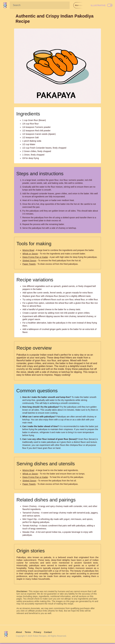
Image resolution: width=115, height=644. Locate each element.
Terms (28, 632)
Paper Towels (29, 264)
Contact (48, 632)
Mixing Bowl (28, 250)
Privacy (37, 632)
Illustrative (98, 5)
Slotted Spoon (29, 261)
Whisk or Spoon (30, 254)
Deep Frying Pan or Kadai (35, 257)
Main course (80, 5)
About (19, 632)
